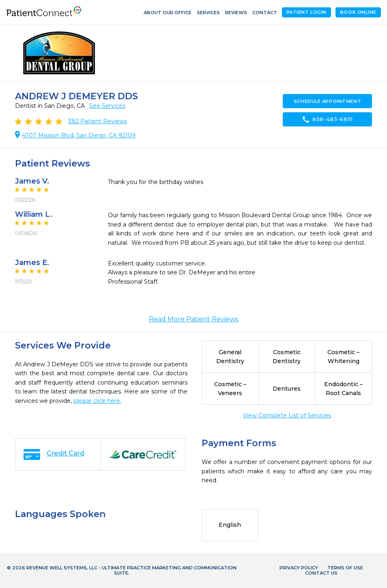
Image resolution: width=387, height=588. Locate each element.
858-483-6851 (327, 120)
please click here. (97, 401)
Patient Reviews (98, 121)
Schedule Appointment (327, 101)
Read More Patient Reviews (193, 319)
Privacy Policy (299, 568)
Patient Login (306, 12)
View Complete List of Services (287, 415)
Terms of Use (345, 568)
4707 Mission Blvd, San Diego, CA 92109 (79, 135)
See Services (107, 106)
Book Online (358, 12)
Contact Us (321, 573)
